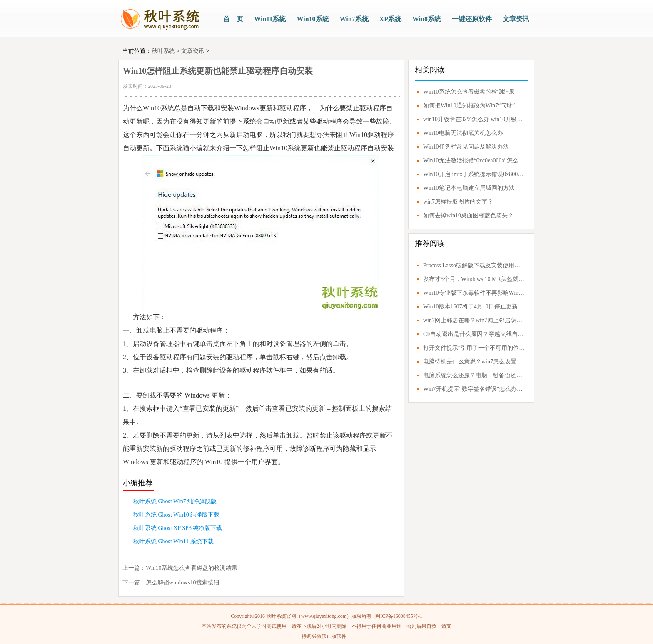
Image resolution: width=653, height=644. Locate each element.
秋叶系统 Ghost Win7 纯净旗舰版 (175, 501)
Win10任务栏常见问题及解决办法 (466, 147)
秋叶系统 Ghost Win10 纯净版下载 (176, 515)
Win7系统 (354, 19)
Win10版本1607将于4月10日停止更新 (470, 307)
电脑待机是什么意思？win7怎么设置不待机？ (474, 362)
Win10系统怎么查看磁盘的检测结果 (192, 568)
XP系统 (390, 19)
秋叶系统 (163, 51)
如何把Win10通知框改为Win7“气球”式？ (474, 106)
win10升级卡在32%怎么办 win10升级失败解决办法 (474, 119)
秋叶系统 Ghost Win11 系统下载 (173, 541)
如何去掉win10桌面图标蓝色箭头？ (468, 215)
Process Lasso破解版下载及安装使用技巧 (474, 265)
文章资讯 (516, 19)
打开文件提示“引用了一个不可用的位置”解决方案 (474, 348)
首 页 (233, 19)
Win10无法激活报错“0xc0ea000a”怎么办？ (474, 160)
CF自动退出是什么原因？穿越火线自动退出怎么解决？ (474, 334)
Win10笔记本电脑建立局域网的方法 (469, 188)
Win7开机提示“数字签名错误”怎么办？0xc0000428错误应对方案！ (474, 389)
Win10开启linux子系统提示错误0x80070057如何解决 (474, 174)
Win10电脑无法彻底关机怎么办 (463, 133)
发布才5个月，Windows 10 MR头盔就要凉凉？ (474, 279)
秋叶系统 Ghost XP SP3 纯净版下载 (178, 528)
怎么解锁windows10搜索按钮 (183, 583)
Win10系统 (313, 19)
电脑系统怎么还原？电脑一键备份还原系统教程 (474, 375)
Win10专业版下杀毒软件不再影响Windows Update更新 (474, 293)
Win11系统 (270, 19)
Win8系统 (427, 19)
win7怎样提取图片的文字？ (458, 202)
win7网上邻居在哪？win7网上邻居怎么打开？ (474, 320)
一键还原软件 (472, 19)
